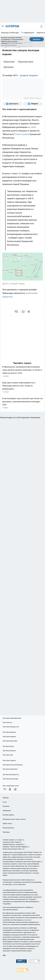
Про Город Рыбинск (9, 751)
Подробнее (7, 904)
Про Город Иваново (9, 737)
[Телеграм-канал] (33, 104)
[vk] (16, 312)
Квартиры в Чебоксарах (10, 33)
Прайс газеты (7, 823)
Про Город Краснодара (10, 779)
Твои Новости (7, 722)
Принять (37, 39)
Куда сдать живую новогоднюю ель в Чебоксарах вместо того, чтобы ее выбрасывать (22, 387)
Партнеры (6, 832)
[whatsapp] (23, 312)
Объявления (7, 810)
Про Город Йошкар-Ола (11, 727)
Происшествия (26, 62)
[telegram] (30, 312)
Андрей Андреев (29, 75)
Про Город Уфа (8, 755)
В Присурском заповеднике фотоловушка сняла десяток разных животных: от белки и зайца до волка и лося (22, 372)
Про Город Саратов (9, 760)
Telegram (6, 798)
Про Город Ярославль (10, 741)
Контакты (6, 806)
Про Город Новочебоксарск (12, 718)
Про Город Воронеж (9, 732)
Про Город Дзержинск (10, 769)
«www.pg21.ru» (19, 840)
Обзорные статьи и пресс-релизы (14, 819)
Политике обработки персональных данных (12, 44)
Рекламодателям (8, 828)
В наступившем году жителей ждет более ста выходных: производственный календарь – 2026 (22, 403)
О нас (5, 802)
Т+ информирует (28, 33)
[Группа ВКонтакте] (12, 104)
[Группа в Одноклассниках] (10, 789)
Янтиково (9, 67)
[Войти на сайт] (41, 26)
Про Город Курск (8, 746)
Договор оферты (8, 815)
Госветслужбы (22, 134)
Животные (9, 62)
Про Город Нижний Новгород (13, 765)
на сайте (32, 127)
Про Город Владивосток (11, 774)
